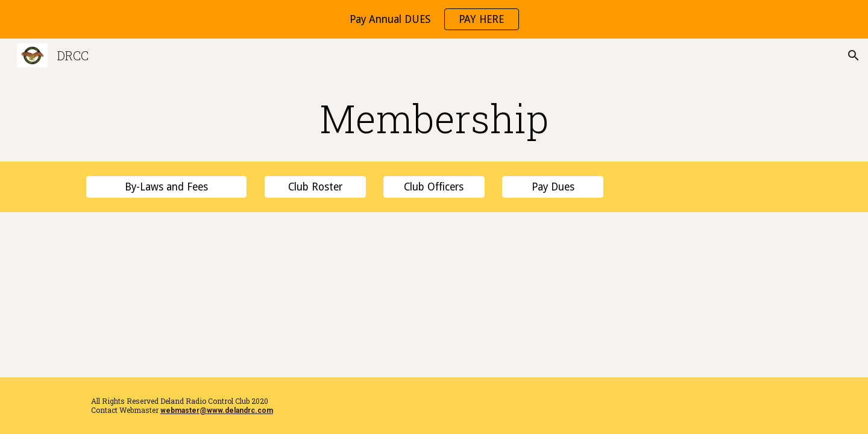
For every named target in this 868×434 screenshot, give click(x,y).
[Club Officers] (434, 187)
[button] (854, 55)
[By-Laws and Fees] (166, 187)
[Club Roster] (315, 187)
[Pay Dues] (553, 187)
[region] (434, 19)
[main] (434, 118)
